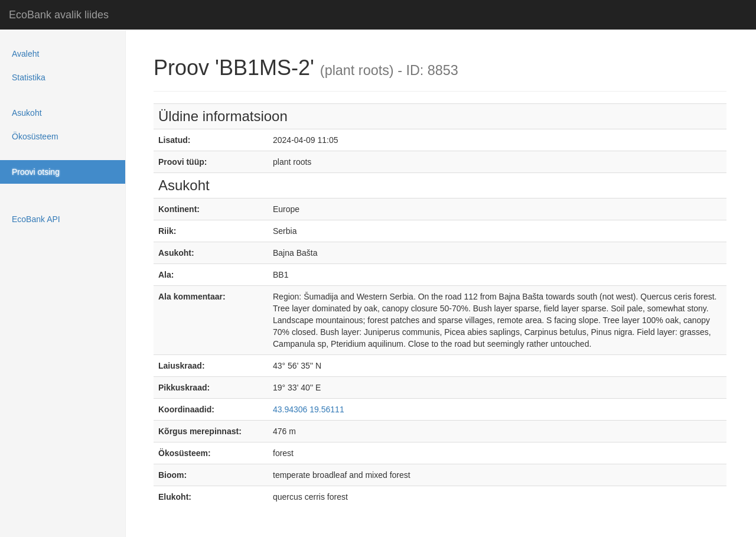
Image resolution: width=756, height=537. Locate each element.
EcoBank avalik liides (59, 15)
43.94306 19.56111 (309, 409)
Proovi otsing (36, 172)
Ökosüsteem (35, 136)
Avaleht (25, 54)
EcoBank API (36, 219)
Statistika (29, 77)
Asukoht (27, 113)
